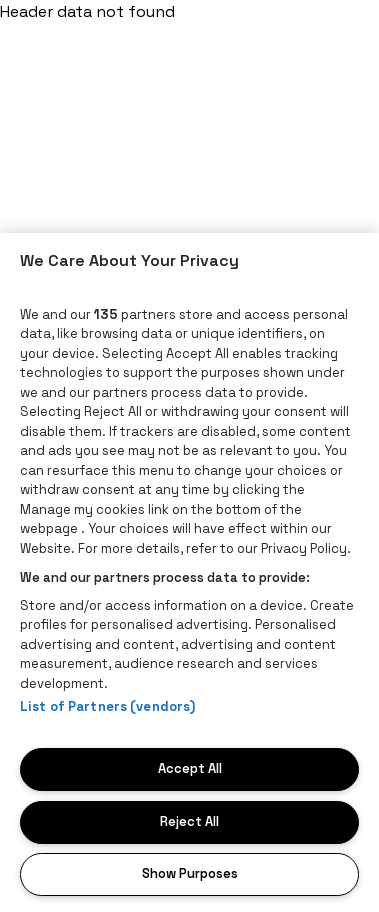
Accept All (190, 768)
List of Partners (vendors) (107, 706)
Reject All (189, 821)
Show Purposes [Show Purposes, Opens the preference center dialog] (190, 873)
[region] (189, 572)
